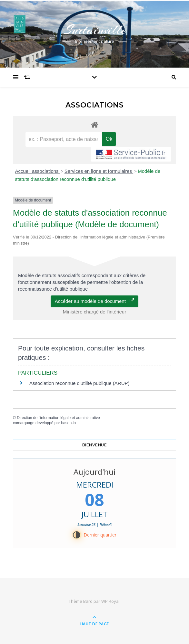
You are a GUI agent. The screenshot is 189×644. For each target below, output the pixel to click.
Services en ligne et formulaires (99, 171)
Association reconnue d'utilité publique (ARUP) (80, 383)
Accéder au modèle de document (95, 301)
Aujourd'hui (94, 472)
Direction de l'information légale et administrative (58, 418)
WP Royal (110, 601)
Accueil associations (38, 171)
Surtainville (94, 30)
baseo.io (68, 423)
